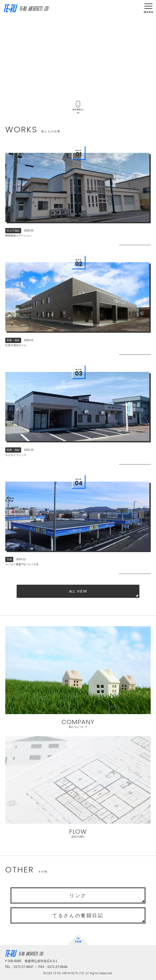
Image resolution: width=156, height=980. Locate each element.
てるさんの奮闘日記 (78, 916)
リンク (78, 896)
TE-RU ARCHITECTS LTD (26, 8)
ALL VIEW (78, 591)
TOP (78, 939)
